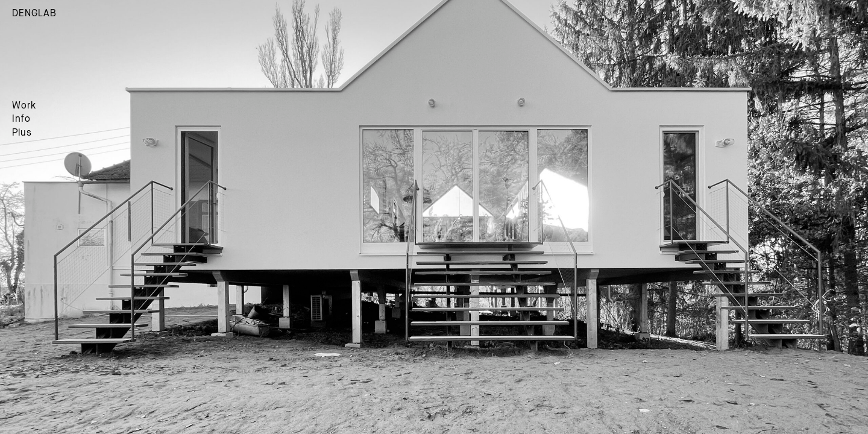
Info (21, 119)
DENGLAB (34, 14)
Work (24, 106)
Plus (22, 133)
